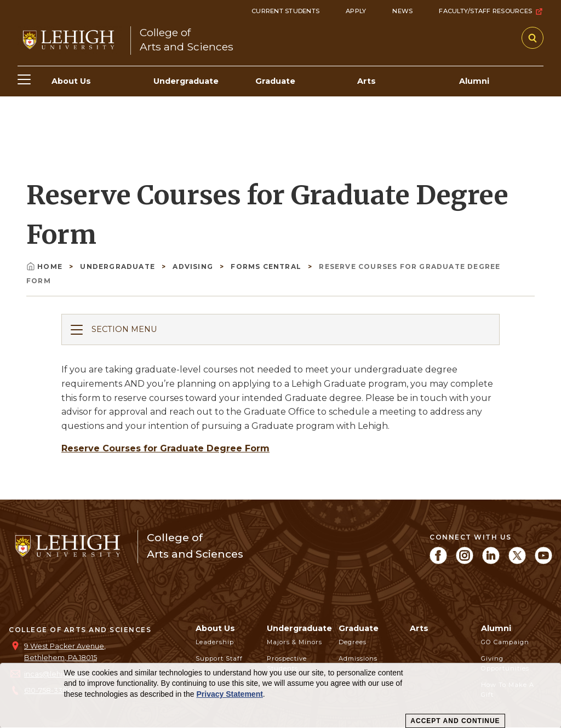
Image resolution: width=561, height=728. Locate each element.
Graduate (359, 628)
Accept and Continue (455, 721)
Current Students (285, 11)
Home (45, 266)
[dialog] (280, 696)
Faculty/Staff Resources (491, 12)
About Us (215, 628)
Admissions (358, 658)
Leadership (215, 642)
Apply (356, 11)
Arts (419, 628)
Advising (194, 266)
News (402, 11)
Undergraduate (119, 266)
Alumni (496, 628)
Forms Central (267, 266)
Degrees (353, 642)
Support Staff (219, 658)
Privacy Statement (229, 694)
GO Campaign (505, 642)
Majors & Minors (294, 642)
